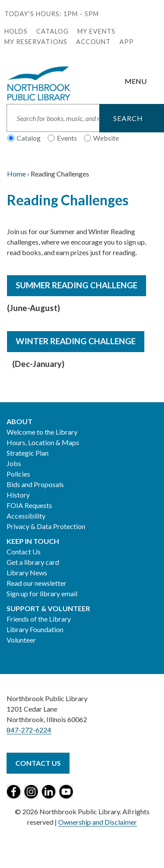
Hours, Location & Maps (43, 442)
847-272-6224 (29, 730)
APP (127, 42)
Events (67, 138)
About (19, 421)
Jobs (14, 463)
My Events (96, 31)
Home (16, 174)
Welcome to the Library (42, 432)
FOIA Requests (29, 505)
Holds (16, 31)
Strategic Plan (28, 453)
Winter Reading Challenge (76, 341)
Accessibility (26, 516)
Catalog (52, 31)
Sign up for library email (42, 593)
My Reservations (36, 42)
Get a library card (33, 562)
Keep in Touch (33, 541)
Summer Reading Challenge (77, 285)
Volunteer (21, 640)
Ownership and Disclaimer (98, 822)
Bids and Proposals (35, 484)
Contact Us (24, 552)
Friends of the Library (39, 619)
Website (106, 138)
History (18, 495)
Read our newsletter (37, 583)
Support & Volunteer (48, 608)
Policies (18, 474)
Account (93, 42)
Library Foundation (35, 629)
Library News (27, 572)
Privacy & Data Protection (46, 526)
